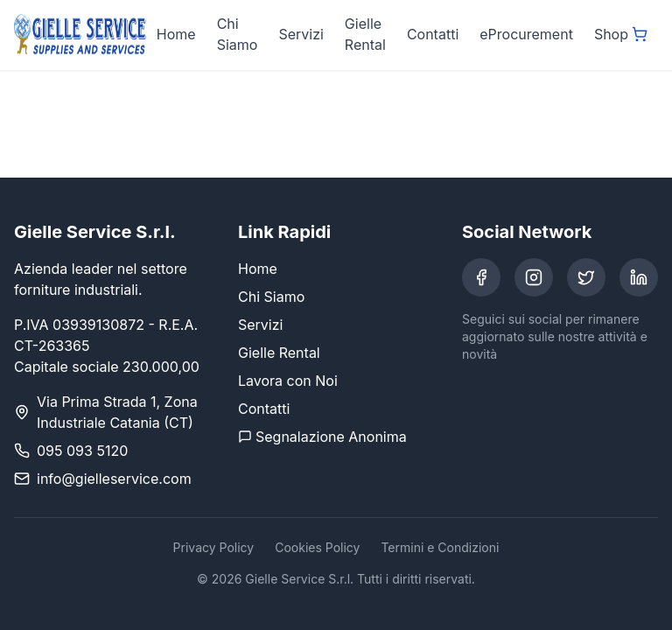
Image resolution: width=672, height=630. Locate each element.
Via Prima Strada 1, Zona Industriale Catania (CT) (117, 412)
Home (176, 34)
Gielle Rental (365, 34)
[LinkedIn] (639, 277)
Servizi (301, 34)
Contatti (433, 34)
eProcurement (526, 34)
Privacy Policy (214, 547)
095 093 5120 (82, 451)
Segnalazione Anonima (322, 437)
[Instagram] (534, 277)
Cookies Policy (317, 547)
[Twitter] (586, 277)
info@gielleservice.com (114, 479)
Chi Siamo (238, 34)
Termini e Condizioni (440, 547)
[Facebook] (481, 277)
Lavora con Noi (288, 381)
